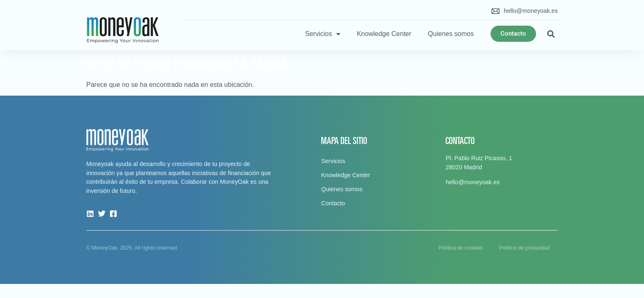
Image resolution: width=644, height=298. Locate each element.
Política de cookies (461, 248)
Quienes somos (451, 34)
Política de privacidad (524, 248)
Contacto (333, 203)
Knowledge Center (384, 34)
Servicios (323, 34)
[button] (551, 34)
